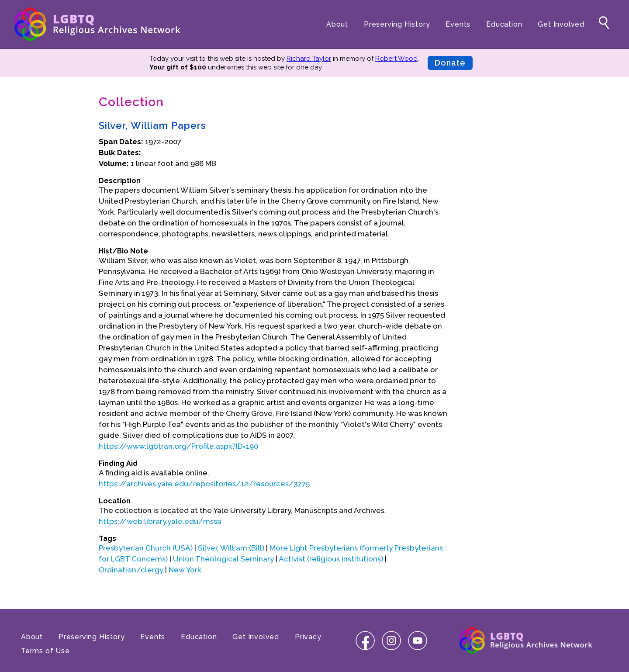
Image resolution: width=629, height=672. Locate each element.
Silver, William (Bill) (231, 548)
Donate (450, 63)
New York (185, 570)
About (337, 24)
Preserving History (397, 24)
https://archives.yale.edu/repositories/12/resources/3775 (204, 484)
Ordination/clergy (131, 570)
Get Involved (561, 24)
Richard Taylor (309, 59)
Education (504, 24)
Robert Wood (396, 59)
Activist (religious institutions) (331, 559)
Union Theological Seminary (223, 559)
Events (458, 24)
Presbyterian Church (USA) (146, 548)
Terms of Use (45, 651)
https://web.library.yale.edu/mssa (160, 521)
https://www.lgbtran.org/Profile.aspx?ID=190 (178, 446)
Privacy (308, 637)
